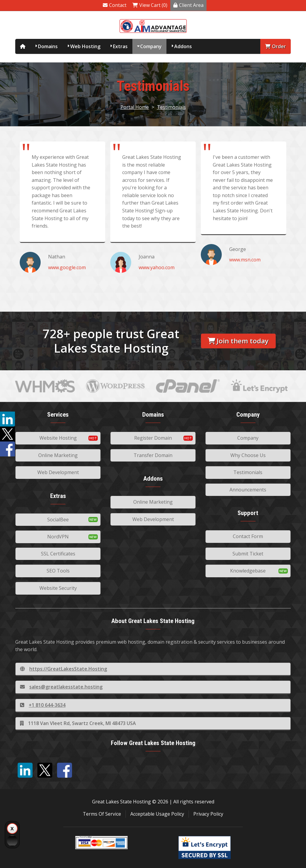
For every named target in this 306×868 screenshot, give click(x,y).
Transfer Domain (153, 455)
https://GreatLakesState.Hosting (64, 669)
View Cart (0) (150, 5)
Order (276, 46)
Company (151, 46)
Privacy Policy (208, 814)
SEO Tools (58, 571)
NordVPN (58, 537)
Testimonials (171, 107)
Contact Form (248, 536)
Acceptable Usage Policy (157, 814)
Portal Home (135, 107)
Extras (120, 46)
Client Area (188, 5)
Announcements (248, 490)
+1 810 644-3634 (43, 705)
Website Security (58, 588)
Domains (48, 46)
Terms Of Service (102, 814)
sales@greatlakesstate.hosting (61, 687)
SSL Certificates (58, 554)
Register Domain (153, 438)
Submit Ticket (248, 554)
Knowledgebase (248, 571)
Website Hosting (58, 438)
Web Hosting (85, 46)
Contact (115, 5)
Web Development (58, 472)
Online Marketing (58, 455)
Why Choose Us (248, 455)
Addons (183, 46)
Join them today (238, 341)
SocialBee (58, 520)
